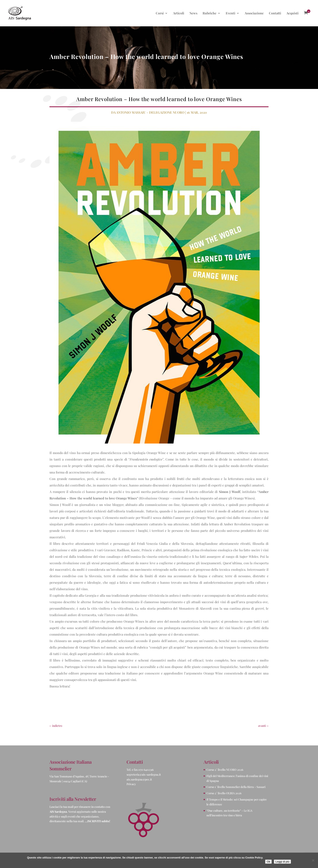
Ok (268, 862)
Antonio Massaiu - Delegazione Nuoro (150, 112)
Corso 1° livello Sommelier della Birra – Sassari (236, 787)
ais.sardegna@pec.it (139, 779)
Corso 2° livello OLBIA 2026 (224, 793)
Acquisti (292, 13)
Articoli (179, 13)
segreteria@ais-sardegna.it (144, 774)
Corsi (160, 13)
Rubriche (209, 13)
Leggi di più (282, 862)
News (193, 13)
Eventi (230, 13)
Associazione (254, 13)
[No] (313, 860)
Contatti (275, 13)
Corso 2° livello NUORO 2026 (225, 770)
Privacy (131, 784)
